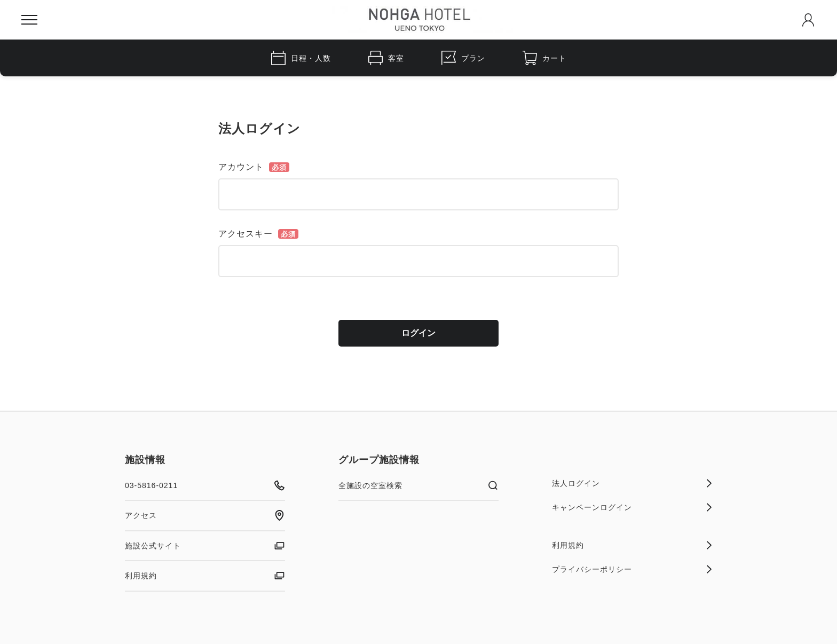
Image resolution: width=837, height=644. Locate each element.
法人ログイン (632, 483)
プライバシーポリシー (632, 569)
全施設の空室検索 (418, 485)
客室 (386, 58)
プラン (463, 58)
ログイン (418, 333)
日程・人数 (301, 58)
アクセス (205, 515)
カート (544, 58)
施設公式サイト (205, 546)
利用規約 (205, 576)
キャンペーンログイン (632, 507)
